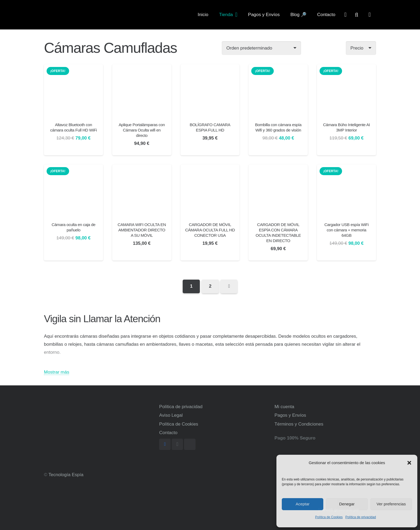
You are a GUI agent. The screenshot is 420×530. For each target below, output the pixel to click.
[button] (409, 463)
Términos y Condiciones (299, 424)
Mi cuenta (284, 407)
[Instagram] (177, 444)
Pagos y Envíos (290, 415)
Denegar (347, 504)
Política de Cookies (329, 517)
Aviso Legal (171, 415)
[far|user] (346, 15)
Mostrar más (57, 372)
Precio (357, 48)
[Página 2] (210, 286)
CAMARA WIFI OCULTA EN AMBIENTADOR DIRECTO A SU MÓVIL (142, 230)
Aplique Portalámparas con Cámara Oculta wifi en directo (142, 130)
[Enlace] (66, 15)
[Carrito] (370, 15)
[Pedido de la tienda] (261, 48)
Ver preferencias (391, 504)
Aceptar (303, 504)
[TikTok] (190, 444)
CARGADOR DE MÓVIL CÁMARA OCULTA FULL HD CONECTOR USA (210, 230)
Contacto (168, 433)
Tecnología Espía (66, 475)
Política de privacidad (361, 517)
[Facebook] (165, 444)
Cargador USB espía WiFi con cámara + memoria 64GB (346, 230)
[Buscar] (357, 15)
